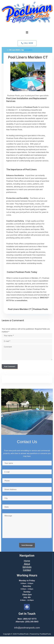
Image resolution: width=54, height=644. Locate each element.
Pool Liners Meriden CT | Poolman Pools (28, 309)
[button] (27, 32)
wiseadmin (28, 50)
